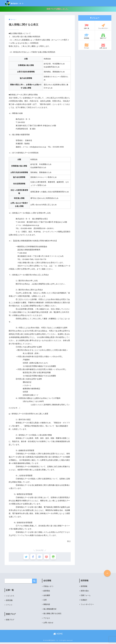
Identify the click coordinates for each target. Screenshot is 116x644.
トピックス (10, 597)
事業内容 (47, 606)
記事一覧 (87, 26)
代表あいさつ (48, 587)
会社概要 (47, 597)
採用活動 (9, 601)
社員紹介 (84, 601)
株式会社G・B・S (18, 3)
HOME (58, 635)
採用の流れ (85, 592)
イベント (9, 606)
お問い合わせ (103, 46)
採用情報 (87, 36)
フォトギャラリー (103, 26)
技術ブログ (103, 36)
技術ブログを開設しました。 (58, 9)
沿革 (45, 601)
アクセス (87, 46)
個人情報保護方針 (50, 610)
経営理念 (47, 592)
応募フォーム (86, 597)
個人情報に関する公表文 (52, 615)
